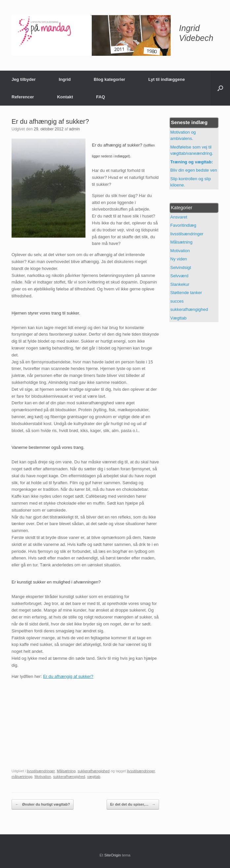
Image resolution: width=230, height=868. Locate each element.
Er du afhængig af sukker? (68, 676)
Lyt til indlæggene (166, 79)
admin (74, 129)
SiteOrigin (113, 855)
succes (177, 301)
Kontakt (65, 97)
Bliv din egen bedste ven (194, 170)
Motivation (43, 777)
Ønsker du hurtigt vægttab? (43, 804)
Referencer (23, 97)
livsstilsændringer (41, 771)
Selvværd (179, 276)
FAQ (100, 97)
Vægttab (178, 318)
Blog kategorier (109, 79)
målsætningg (22, 777)
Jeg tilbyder (24, 79)
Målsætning (66, 771)
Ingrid (65, 79)
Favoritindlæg (183, 225)
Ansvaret (179, 217)
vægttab (94, 777)
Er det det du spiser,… (133, 804)
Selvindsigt (181, 267)
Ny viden (179, 259)
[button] (220, 88)
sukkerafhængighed (94, 771)
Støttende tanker (186, 293)
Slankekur (180, 284)
